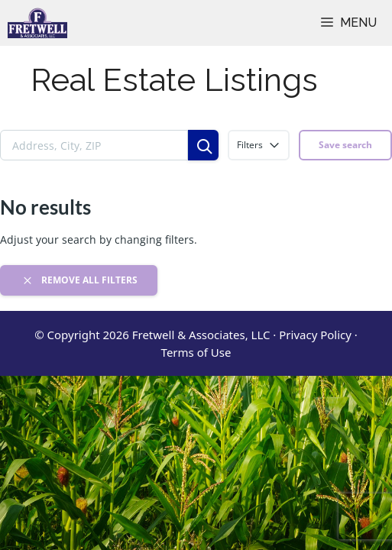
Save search (345, 145)
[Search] (203, 145)
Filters (259, 145)
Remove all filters (79, 280)
